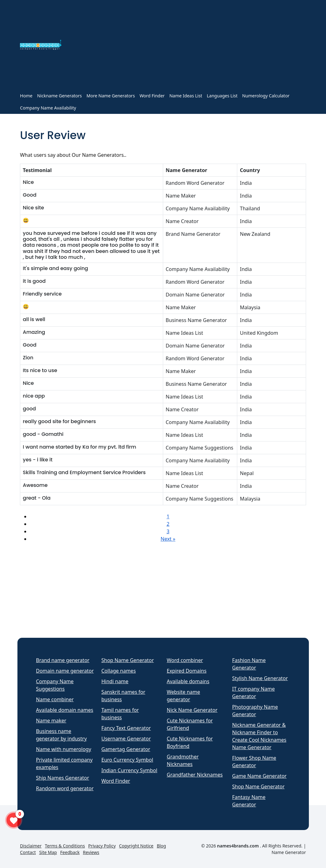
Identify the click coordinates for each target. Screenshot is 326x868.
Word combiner (185, 660)
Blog (161, 846)
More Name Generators (111, 96)
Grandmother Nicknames (183, 760)
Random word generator (65, 788)
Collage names (119, 671)
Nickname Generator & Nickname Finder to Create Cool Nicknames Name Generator (259, 736)
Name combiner (55, 699)
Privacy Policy (102, 846)
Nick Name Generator (192, 710)
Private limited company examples (64, 763)
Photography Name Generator (255, 711)
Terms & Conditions (65, 846)
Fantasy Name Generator (249, 801)
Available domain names (65, 710)
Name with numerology (64, 749)
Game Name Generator (260, 776)
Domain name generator (65, 671)
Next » (168, 539)
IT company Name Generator (254, 693)
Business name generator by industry (61, 735)
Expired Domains (187, 671)
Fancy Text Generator (126, 728)
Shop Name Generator (128, 660)
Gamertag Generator (126, 749)
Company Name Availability (48, 108)
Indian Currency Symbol (130, 770)
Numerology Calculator (266, 96)
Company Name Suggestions (55, 685)
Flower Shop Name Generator (254, 762)
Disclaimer (31, 846)
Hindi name (115, 681)
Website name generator (184, 696)
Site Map (48, 852)
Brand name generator (63, 660)
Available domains (188, 681)
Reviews (91, 852)
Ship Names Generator (63, 778)
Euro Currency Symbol (127, 760)
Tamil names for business (120, 714)
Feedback (70, 852)
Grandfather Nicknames (195, 775)
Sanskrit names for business (123, 696)
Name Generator (289, 852)
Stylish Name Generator (260, 678)
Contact (28, 852)
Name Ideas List (186, 96)
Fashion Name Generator (249, 664)
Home (26, 96)
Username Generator (126, 739)
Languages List (222, 96)
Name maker (51, 721)
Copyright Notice (136, 846)
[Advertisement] (187, 46)
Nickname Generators (59, 96)
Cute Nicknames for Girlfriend (190, 724)
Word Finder (152, 96)
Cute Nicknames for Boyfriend (190, 742)
